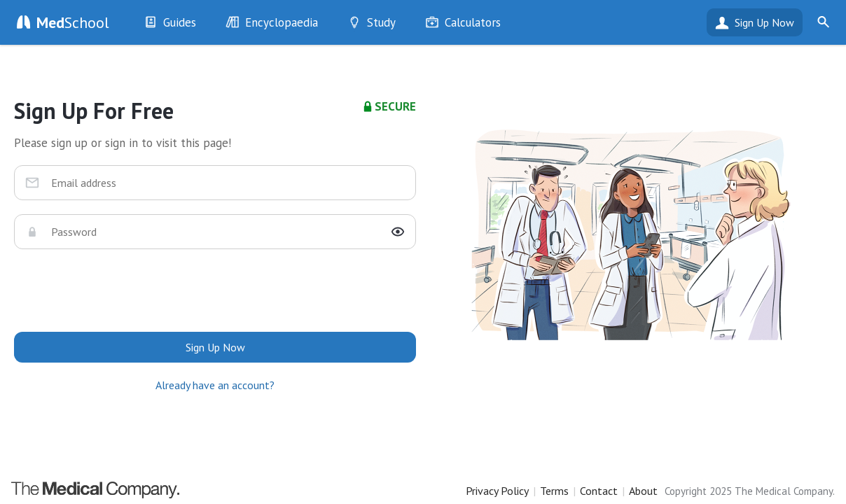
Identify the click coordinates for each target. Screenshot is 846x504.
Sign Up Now (764, 22)
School (73, 22)
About (643, 491)
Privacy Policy (497, 491)
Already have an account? (215, 385)
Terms (554, 491)
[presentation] (215, 290)
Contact (599, 491)
